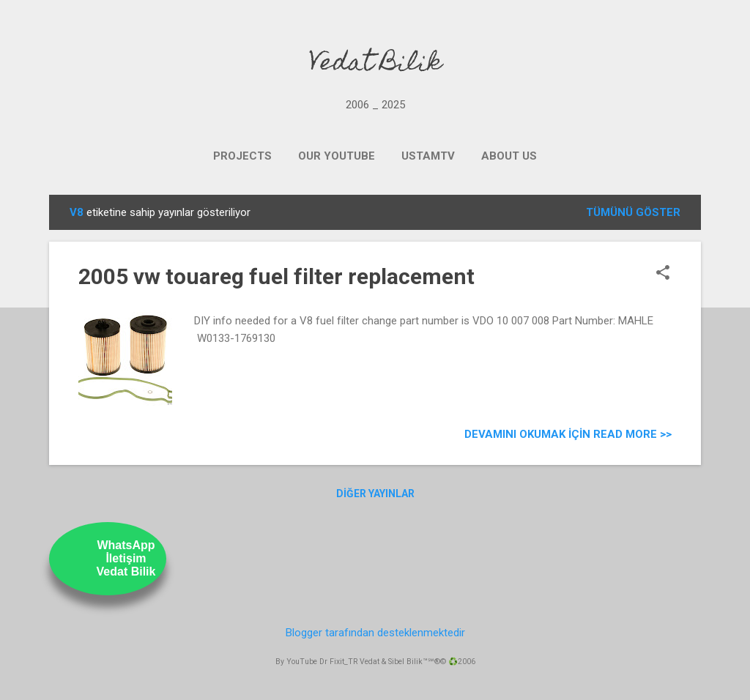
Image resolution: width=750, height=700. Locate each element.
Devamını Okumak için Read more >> (568, 434)
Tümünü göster (633, 212)
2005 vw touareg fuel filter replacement (276, 276)
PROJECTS (242, 156)
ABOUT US (509, 156)
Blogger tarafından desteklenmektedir (375, 633)
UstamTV (428, 156)
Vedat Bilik (375, 64)
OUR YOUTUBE (337, 156)
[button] (663, 274)
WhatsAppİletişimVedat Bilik (126, 558)
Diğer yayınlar (375, 494)
